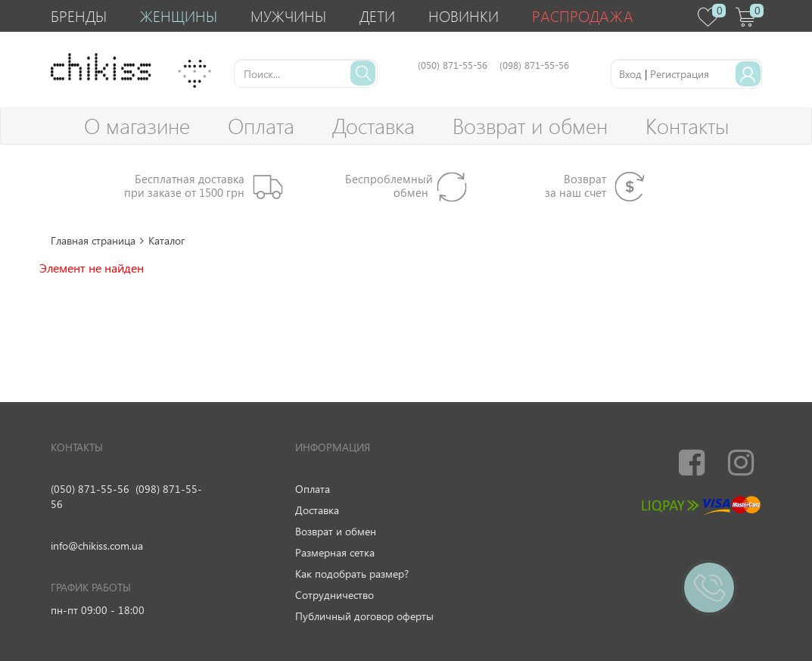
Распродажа (583, 16)
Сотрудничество (334, 595)
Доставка (373, 125)
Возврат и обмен (530, 125)
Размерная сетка (335, 552)
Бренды (79, 16)
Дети (377, 16)
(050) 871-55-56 (90, 489)
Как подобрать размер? (352, 574)
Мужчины (288, 16)
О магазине (137, 125)
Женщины (179, 16)
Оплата (261, 125)
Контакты (687, 125)
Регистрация (680, 74)
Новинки (464, 16)
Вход (630, 74)
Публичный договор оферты (364, 616)
